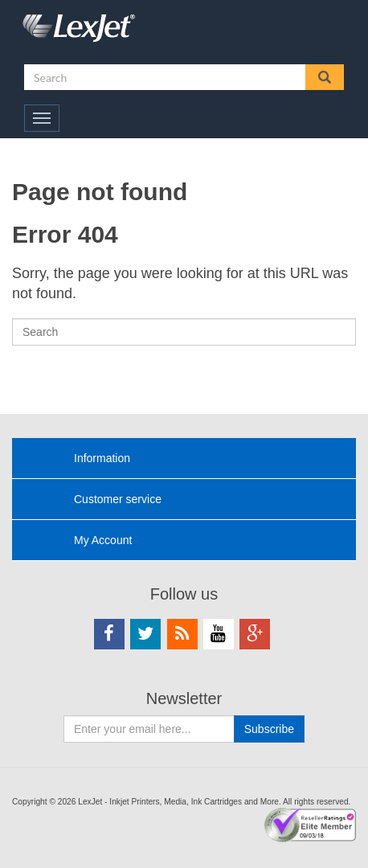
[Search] (184, 332)
